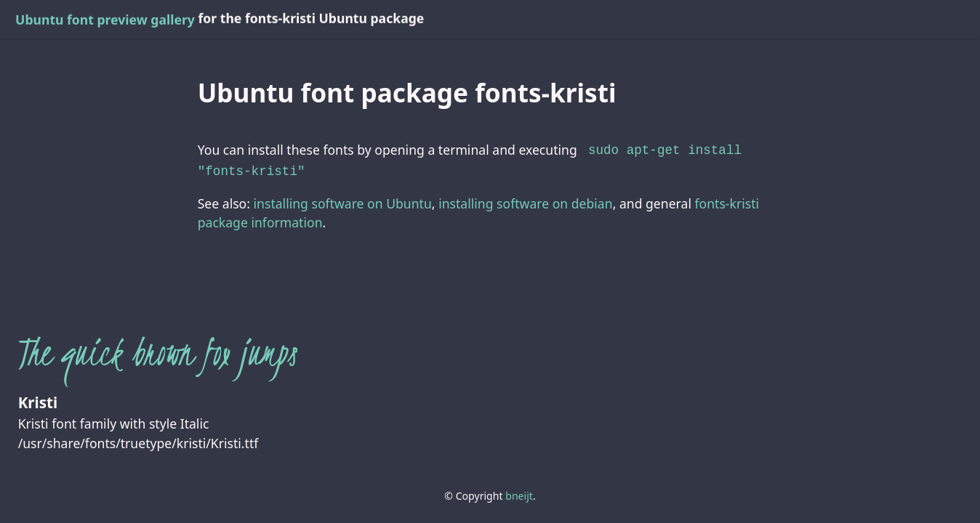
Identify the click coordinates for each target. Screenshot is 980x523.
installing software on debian (525, 200)
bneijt (519, 493)
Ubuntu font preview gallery (105, 20)
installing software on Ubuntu (343, 200)
